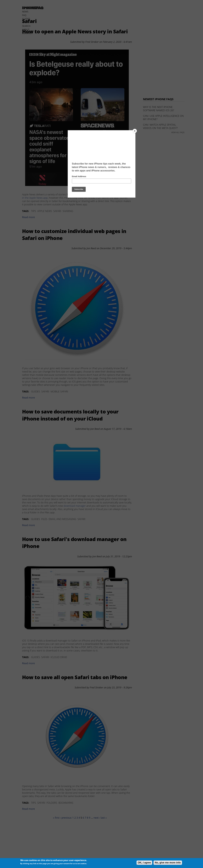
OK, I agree (144, 863)
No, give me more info (168, 863)
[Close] (135, 131)
